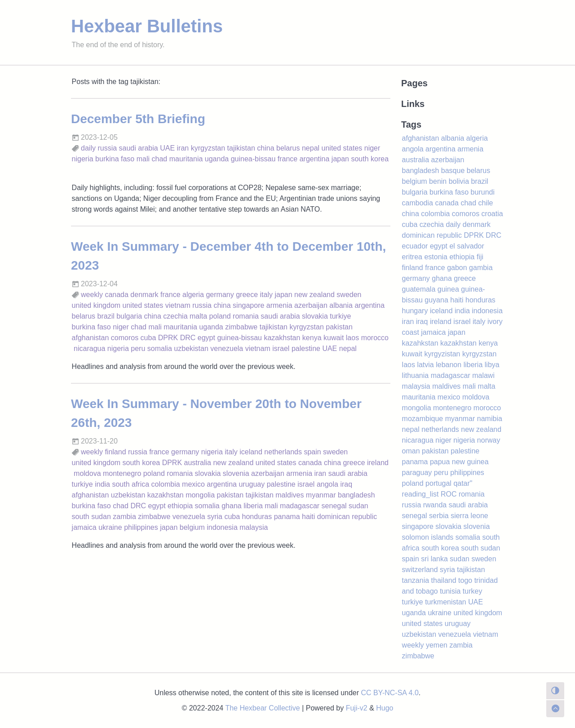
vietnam (178, 305)
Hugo (385, 708)
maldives (290, 495)
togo (465, 580)
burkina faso (115, 159)
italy (266, 295)
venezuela (227, 348)
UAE (167, 148)
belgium (192, 527)
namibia (490, 419)
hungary (415, 311)
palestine (306, 348)
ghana (232, 506)
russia (107, 148)
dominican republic (347, 517)
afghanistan (91, 338)
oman (411, 451)
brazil (106, 316)
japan (340, 159)
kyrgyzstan (208, 148)
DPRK (168, 338)
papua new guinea (459, 462)
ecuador (415, 246)
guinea (448, 289)
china (265, 148)
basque (453, 171)
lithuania (416, 375)
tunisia (450, 591)
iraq (346, 484)
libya (492, 365)
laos (352, 338)
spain (312, 452)
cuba (148, 338)
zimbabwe (241, 327)
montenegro (122, 473)
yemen (437, 645)
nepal (311, 148)
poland (220, 316)
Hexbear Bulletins (147, 26)
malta (198, 316)
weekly (92, 295)
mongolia (200, 495)
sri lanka (434, 559)
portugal (438, 483)
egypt (206, 338)
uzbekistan (191, 348)
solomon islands (428, 537)
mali (143, 159)
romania (246, 316)
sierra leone (469, 516)
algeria (193, 295)
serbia (439, 516)
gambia (481, 268)
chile (486, 203)
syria (215, 517)
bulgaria (129, 316)
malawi (483, 375)
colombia (166, 484)
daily (88, 148)
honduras (257, 517)
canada (117, 295)
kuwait (334, 338)
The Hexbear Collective (262, 708)
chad (160, 159)
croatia (492, 214)
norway (489, 440)
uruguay (252, 484)
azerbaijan (311, 305)
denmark (144, 295)
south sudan (91, 517)
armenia (279, 305)
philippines (141, 527)
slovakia (315, 316)
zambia (124, 517)
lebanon (449, 365)
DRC (188, 338)
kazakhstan (282, 338)
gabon (457, 268)
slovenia (236, 473)
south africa (130, 484)
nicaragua (89, 348)
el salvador (467, 246)
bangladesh (356, 495)
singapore (248, 305)
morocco (375, 338)
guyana (436, 300)
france (287, 159)
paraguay (417, 473)
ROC (449, 494)
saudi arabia (139, 148)
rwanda (435, 505)
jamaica (84, 527)
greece (247, 295)
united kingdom (96, 305)
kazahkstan (420, 343)
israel (281, 348)
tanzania (416, 580)
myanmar (321, 495)
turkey (473, 591)
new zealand (314, 295)
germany (220, 295)
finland (115, 452)
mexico (193, 484)
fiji (480, 257)
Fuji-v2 (357, 708)
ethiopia (180, 506)
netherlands (283, 452)
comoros (125, 338)
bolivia (459, 181)
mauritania (186, 159)
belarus (288, 148)
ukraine (110, 527)
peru (138, 348)
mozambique (423, 419)
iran (183, 148)
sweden (349, 295)
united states (342, 148)
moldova (87, 473)
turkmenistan (446, 602)
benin (438, 181)
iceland (251, 452)
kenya (312, 338)
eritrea (412, 257)
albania (341, 305)
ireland (378, 463)
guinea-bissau (253, 159)
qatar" (463, 483)
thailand (444, 580)
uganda (217, 159)
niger (372, 148)
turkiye (340, 316)
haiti (308, 517)
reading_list (420, 494)
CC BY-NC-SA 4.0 (390, 693)
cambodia (418, 203)
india (102, 484)
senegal (334, 506)
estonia (436, 257)
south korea (370, 159)
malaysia (254, 527)
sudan (358, 506)
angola (327, 484)
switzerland (420, 570)
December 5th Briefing (138, 119)
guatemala (419, 289)
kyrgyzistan (442, 354)
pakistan (339, 327)
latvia (425, 365)
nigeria (83, 159)
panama (287, 517)
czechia (175, 316)
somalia (160, 348)
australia (198, 463)
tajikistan (241, 148)
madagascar (300, 506)
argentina (315, 159)
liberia (253, 506)
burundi (483, 192)
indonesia (222, 527)
